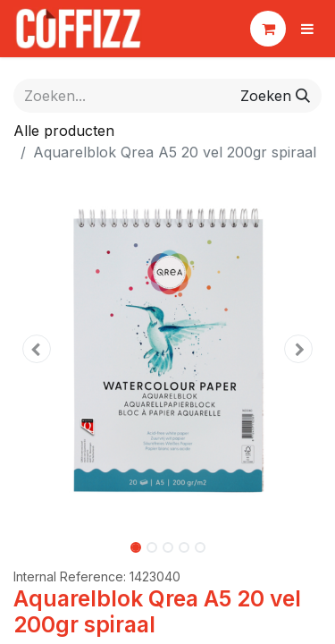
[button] (37, 349)
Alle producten (64, 131)
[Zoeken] (275, 96)
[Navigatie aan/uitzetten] (307, 29)
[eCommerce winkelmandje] (268, 29)
